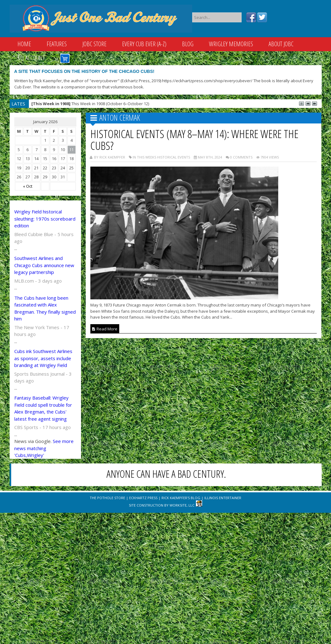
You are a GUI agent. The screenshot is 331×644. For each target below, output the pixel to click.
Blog (188, 44)
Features (57, 44)
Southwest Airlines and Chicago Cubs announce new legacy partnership (44, 265)
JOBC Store (94, 44)
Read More (105, 329)
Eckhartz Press (143, 498)
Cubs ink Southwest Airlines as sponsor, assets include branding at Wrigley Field (43, 358)
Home (24, 44)
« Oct (28, 186)
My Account (31, 58)
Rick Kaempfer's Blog (181, 498)
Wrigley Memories (231, 44)
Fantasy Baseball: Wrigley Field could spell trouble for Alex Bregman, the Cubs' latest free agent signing (43, 408)
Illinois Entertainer (223, 498)
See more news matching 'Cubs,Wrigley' (44, 448)
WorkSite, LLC (182, 505)
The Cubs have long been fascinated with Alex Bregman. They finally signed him (45, 308)
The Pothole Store (107, 498)
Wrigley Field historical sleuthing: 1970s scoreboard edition (45, 219)
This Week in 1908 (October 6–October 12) (90, 104)
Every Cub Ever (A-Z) (144, 44)
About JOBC (281, 44)
